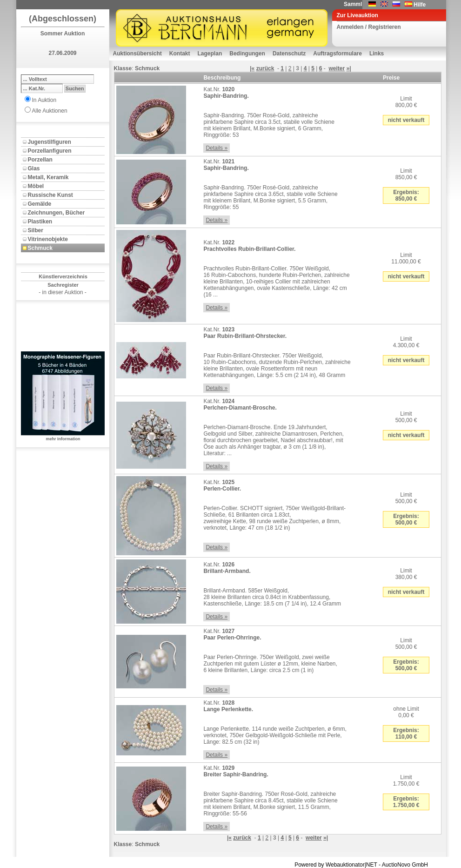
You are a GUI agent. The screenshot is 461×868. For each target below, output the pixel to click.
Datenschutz (289, 54)
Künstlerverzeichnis (63, 276)
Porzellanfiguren (50, 151)
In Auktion (44, 100)
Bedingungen (247, 54)
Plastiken (40, 222)
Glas (34, 168)
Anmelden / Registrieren (369, 27)
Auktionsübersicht (137, 54)
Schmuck (40, 248)
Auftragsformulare (337, 54)
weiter (337, 68)
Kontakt (180, 54)
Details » (217, 148)
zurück (265, 68)
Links (377, 54)
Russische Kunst (50, 195)
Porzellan (40, 160)
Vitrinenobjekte (48, 239)
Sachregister (63, 285)
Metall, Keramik (48, 177)
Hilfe (420, 5)
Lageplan (210, 54)
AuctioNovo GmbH (405, 865)
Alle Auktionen (50, 111)
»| (348, 68)
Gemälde (40, 204)
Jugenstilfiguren (50, 142)
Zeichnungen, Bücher (57, 213)
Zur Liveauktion (357, 15)
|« (252, 68)
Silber (36, 230)
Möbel (36, 186)
